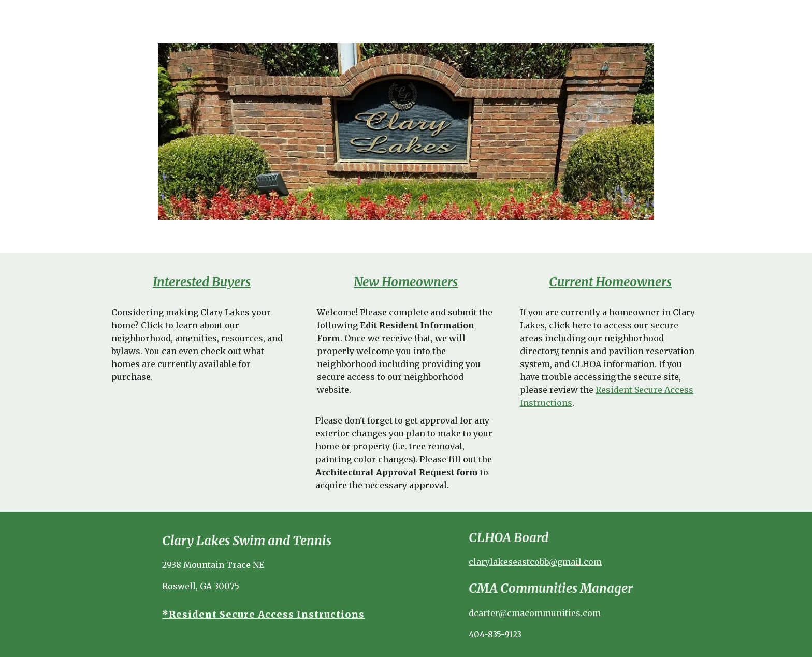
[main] (202, 282)
